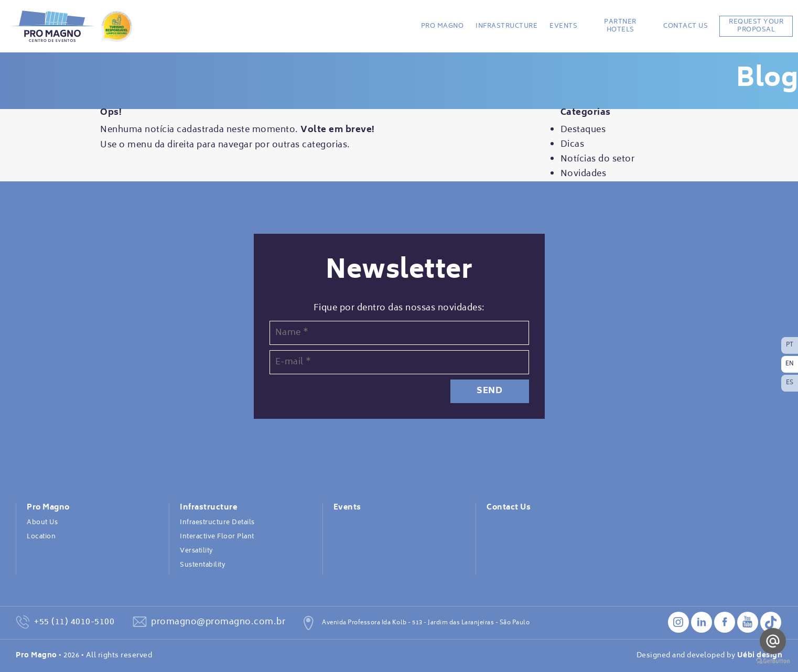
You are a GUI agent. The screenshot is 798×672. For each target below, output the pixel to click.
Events (563, 26)
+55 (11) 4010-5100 (74, 622)
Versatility (197, 551)
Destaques (583, 130)
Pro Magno (443, 26)
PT (790, 345)
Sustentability (203, 565)
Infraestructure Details (217, 523)
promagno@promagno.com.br (218, 622)
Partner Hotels (620, 26)
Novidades (584, 174)
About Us (42, 523)
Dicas (573, 145)
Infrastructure (506, 26)
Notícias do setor (598, 159)
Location (41, 537)
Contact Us (686, 26)
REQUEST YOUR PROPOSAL (756, 26)
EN (790, 364)
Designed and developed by (710, 656)
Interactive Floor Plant (217, 537)
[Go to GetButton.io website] (773, 661)
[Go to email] (773, 641)
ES (790, 383)
